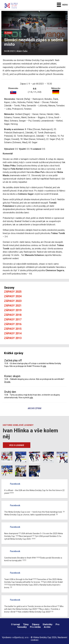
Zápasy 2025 (13, 292)
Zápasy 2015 (13, 329)
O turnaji (15, 624)
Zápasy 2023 (13, 301)
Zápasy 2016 (13, 324)
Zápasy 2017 (13, 319)
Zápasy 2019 (13, 310)
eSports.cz (18, 637)
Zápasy (36, 624)
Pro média (35, 627)
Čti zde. (7, 382)
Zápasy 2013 (13, 338)
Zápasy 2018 (13, 315)
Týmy (26, 624)
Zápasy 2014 (13, 333)
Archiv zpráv (35, 408)
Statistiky (47, 624)
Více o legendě (17, 445)
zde (44, 366)
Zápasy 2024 (13, 296)
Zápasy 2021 (13, 306)
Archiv (47, 627)
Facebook (15, 484)
